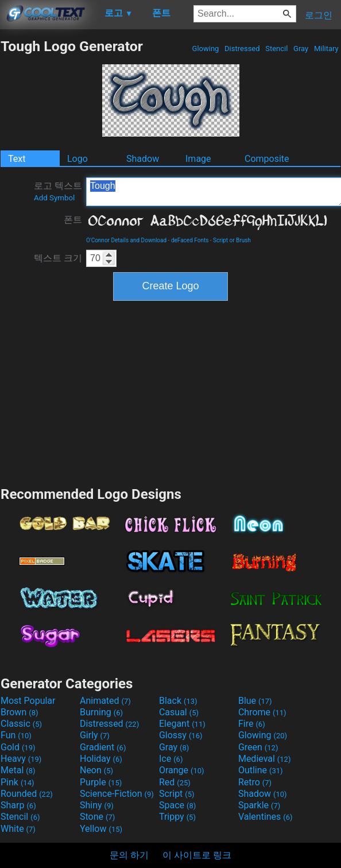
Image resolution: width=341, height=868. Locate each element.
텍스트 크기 (58, 258)
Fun (16, 735)
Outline (261, 770)
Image (198, 159)
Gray (301, 49)
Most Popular (28, 701)
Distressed (242, 49)
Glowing (205, 49)
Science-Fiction (117, 794)
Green (258, 747)
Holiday (101, 759)
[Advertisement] (170, 392)
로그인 (319, 15)
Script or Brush (232, 240)
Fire (252, 724)
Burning (101, 712)
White (18, 829)
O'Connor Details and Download (126, 240)
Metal (18, 770)
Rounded (27, 794)
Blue (255, 701)
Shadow (143, 159)
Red (175, 782)
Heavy (21, 759)
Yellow (101, 829)
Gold (18, 747)
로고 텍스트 (58, 191)
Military (326, 49)
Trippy (177, 817)
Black (178, 701)
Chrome (262, 712)
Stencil (277, 49)
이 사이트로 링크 (197, 855)
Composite (267, 159)
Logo (77, 159)
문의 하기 (129, 855)
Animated (105, 701)
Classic (21, 724)
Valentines (266, 817)
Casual (179, 712)
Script (177, 794)
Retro (255, 782)
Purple (101, 782)
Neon (96, 770)
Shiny (97, 805)
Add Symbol (54, 198)
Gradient (103, 747)
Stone (97, 817)
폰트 (73, 220)
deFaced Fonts (190, 240)
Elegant (182, 724)
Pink (18, 782)
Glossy (181, 735)
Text (17, 159)
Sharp (18, 805)
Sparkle (259, 805)
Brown (19, 712)
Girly (95, 735)
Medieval (265, 759)
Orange (182, 770)
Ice (171, 759)
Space (177, 805)
